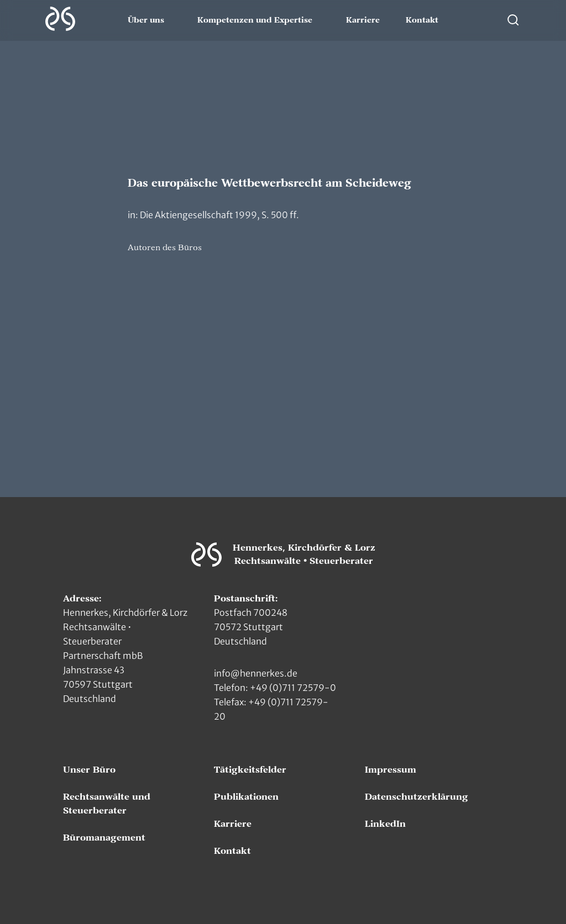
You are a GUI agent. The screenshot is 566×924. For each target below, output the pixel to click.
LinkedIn (385, 824)
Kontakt (422, 20)
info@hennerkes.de (256, 673)
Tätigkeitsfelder (250, 770)
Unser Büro (89, 770)
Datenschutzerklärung (416, 797)
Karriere (363, 20)
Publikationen (246, 797)
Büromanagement (104, 838)
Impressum (391, 770)
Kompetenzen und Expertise (255, 20)
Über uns (146, 20)
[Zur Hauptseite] (60, 19)
